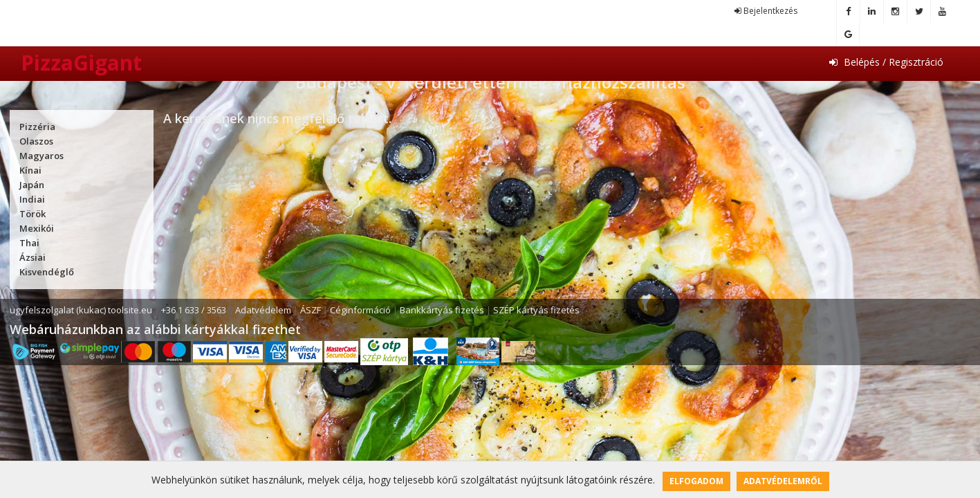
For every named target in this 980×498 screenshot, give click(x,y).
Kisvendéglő (47, 272)
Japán (32, 185)
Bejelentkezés (766, 11)
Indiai (32, 199)
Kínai (30, 170)
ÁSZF (311, 310)
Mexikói (37, 228)
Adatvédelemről (783, 481)
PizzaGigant (81, 63)
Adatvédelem (263, 310)
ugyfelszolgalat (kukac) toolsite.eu (81, 310)
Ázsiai (33, 257)
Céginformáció (360, 310)
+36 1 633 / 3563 (194, 310)
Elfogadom (696, 481)
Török (33, 214)
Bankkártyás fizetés (442, 310)
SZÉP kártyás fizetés (536, 310)
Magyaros (41, 156)
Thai (29, 243)
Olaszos (36, 141)
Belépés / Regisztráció (886, 62)
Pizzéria (37, 127)
